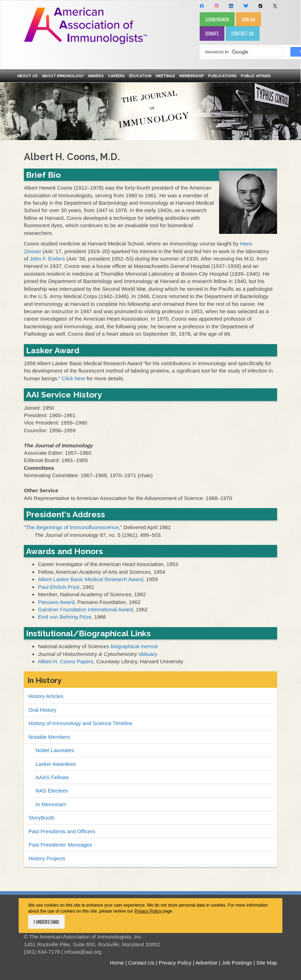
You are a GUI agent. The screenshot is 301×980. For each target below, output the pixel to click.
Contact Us (141, 963)
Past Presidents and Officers (62, 831)
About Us (27, 76)
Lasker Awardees (56, 764)
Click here (74, 378)
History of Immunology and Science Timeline (81, 723)
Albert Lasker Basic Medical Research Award (91, 579)
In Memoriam (51, 804)
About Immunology (63, 76)
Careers (116, 76)
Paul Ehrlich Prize (59, 587)
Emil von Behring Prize (65, 617)
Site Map (267, 963)
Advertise (207, 963)
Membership (192, 76)
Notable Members (49, 737)
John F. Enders (47, 259)
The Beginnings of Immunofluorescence (72, 527)
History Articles (46, 696)
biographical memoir (135, 646)
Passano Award (56, 602)
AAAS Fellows (52, 777)
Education (140, 76)
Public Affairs (256, 76)
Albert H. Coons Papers (66, 661)
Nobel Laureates (55, 750)
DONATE (212, 33)
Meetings (165, 76)
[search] (240, 52)
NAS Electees (52, 791)
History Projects (47, 858)
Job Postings (237, 963)
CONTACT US (243, 33)
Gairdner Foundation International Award (85, 609)
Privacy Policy (148, 911)
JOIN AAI (248, 19)
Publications (222, 76)
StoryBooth (41, 818)
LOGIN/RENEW (217, 19)
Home (117, 963)
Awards (96, 76)
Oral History (42, 710)
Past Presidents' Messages (60, 845)
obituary (148, 654)
